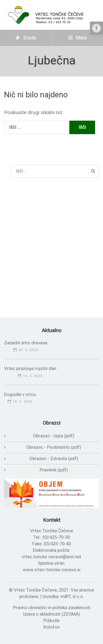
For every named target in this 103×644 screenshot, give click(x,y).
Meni (77, 38)
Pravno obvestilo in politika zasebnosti (52, 607)
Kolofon (52, 627)
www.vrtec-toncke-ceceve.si (52, 570)
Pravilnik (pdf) (54, 470)
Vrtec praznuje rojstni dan (30, 368)
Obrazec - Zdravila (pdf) (54, 458)
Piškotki (51, 620)
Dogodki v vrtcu (20, 394)
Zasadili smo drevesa (26, 343)
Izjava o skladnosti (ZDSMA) (52, 614)
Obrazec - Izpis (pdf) (54, 436)
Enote (26, 38)
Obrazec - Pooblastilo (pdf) (54, 447)
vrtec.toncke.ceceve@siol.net (51, 557)
